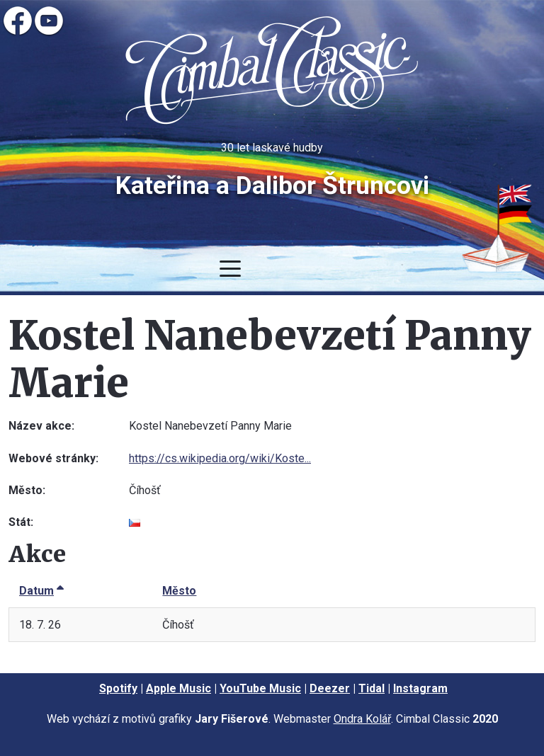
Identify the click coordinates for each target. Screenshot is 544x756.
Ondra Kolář (362, 719)
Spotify (118, 688)
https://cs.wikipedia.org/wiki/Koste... (220, 458)
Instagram (420, 688)
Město (179, 591)
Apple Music (178, 688)
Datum (41, 591)
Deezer (330, 688)
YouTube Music (260, 688)
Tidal (372, 688)
